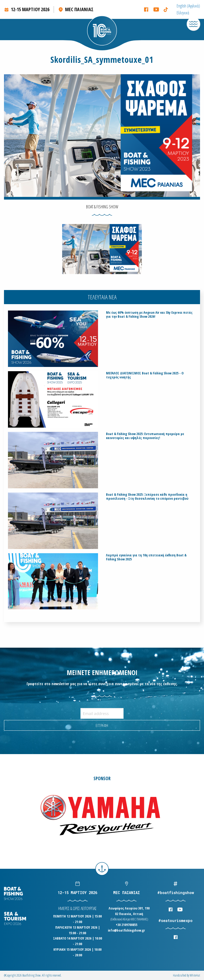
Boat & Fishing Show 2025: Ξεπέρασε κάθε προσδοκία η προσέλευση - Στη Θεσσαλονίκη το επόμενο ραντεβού (147, 497)
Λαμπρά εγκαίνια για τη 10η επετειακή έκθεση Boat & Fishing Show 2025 (146, 557)
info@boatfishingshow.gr (126, 930)
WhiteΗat (195, 975)
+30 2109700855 (127, 925)
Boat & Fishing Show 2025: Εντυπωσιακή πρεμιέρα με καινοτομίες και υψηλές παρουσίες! (145, 436)
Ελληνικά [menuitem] (183, 13)
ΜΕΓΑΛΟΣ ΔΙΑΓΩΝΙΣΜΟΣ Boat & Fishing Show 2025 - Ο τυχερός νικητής (145, 375)
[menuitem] (188, 6)
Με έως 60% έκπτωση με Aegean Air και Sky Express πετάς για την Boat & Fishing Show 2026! (149, 315)
